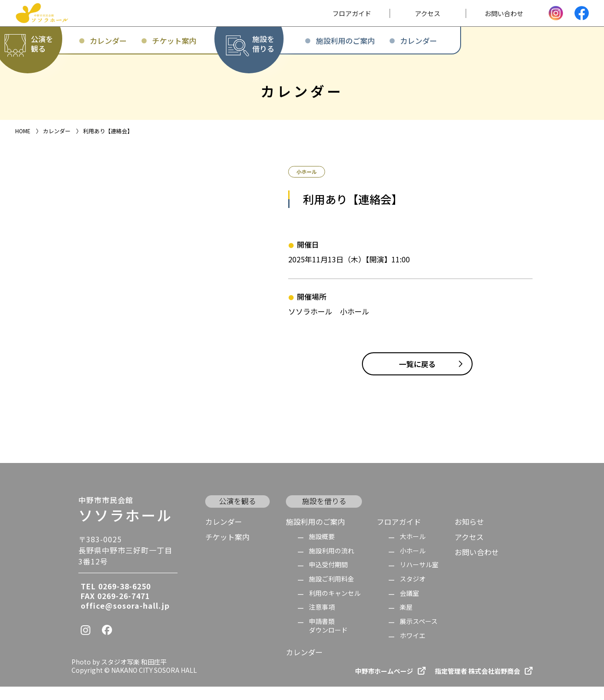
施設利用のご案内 (315, 535)
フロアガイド (399, 535)
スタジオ (413, 593)
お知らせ (469, 535)
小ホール (413, 564)
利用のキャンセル (335, 607)
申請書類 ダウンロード (328, 639)
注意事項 (322, 621)
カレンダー (224, 535)
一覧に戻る (417, 378)
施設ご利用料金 (332, 593)
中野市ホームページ (384, 685)
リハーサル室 (419, 578)
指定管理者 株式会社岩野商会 (477, 685)
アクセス (469, 551)
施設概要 (322, 550)
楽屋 (406, 621)
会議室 (409, 607)
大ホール (413, 550)
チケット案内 (227, 551)
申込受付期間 (328, 578)
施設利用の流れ (332, 564)
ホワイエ (413, 649)
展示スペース (419, 635)
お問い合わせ (477, 566)
